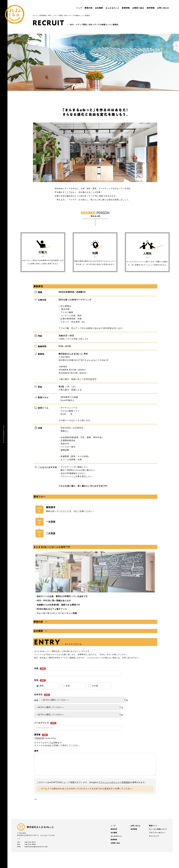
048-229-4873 (30, 851)
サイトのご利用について (158, 838)
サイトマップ (154, 845)
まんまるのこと (105, 8)
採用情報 (143, 8)
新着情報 (118, 8)
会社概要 (91, 8)
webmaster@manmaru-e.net (36, 856)
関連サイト (153, 835)
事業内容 (81, 8)
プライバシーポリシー (109, 786)
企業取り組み (131, 8)
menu (169, 8)
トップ (72, 8)
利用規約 (126, 786)
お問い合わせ (156, 8)
